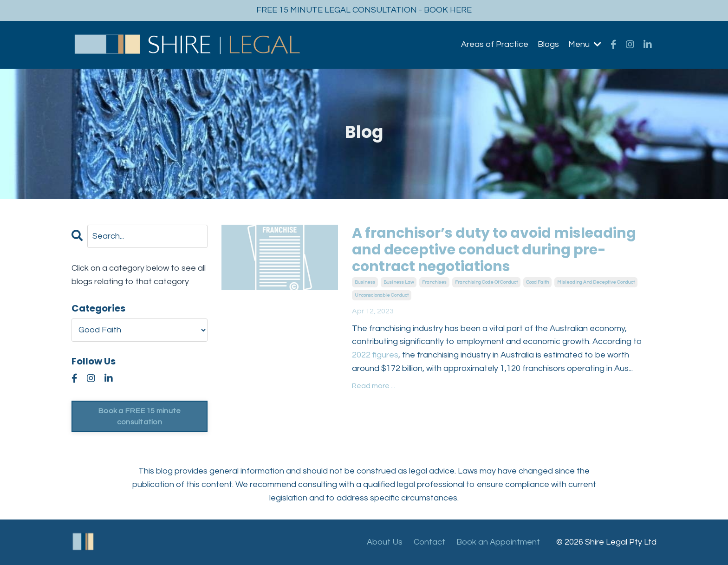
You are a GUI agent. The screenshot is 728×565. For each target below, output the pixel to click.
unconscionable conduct (382, 295)
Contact (429, 542)
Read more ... (374, 386)
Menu (585, 44)
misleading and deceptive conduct (596, 282)
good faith (537, 282)
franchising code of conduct (486, 282)
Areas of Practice (495, 44)
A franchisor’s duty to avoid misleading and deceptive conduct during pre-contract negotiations (494, 250)
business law (399, 282)
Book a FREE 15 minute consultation (139, 416)
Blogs (548, 44)
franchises (434, 282)
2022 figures (375, 355)
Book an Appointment (498, 542)
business (365, 282)
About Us (385, 542)
